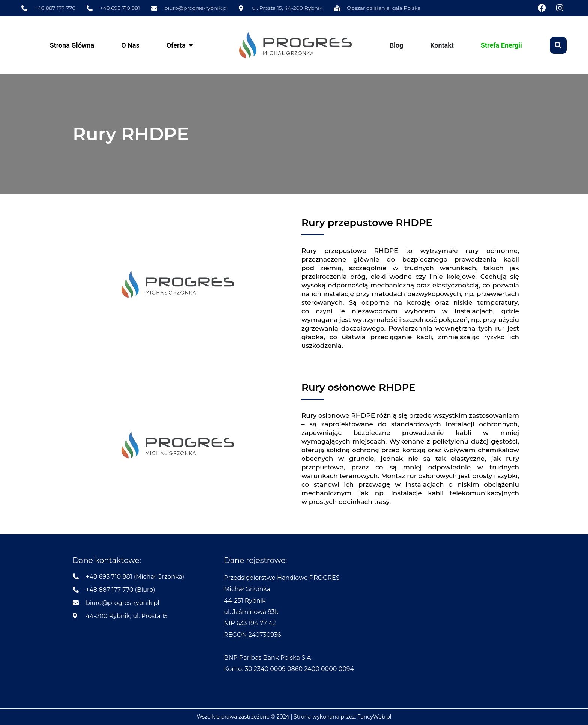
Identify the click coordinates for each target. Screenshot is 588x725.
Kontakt (442, 45)
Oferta (176, 45)
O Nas (130, 45)
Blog (397, 45)
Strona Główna (72, 45)
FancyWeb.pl (374, 717)
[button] (558, 45)
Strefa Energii (501, 45)
